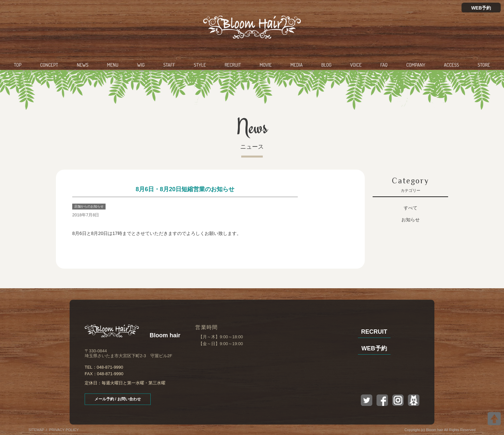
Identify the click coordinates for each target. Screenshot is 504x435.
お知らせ (411, 220)
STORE (484, 65)
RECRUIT (233, 65)
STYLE (200, 65)
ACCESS (451, 65)
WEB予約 (481, 8)
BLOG (326, 65)
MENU (113, 65)
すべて (411, 208)
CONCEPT (49, 65)
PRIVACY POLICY (64, 430)
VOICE (356, 65)
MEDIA (297, 65)
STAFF (169, 65)
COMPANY (416, 65)
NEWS (83, 65)
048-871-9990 (110, 367)
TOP (18, 65)
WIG (141, 65)
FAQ (384, 65)
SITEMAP (36, 430)
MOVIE (266, 65)
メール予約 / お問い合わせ (118, 399)
